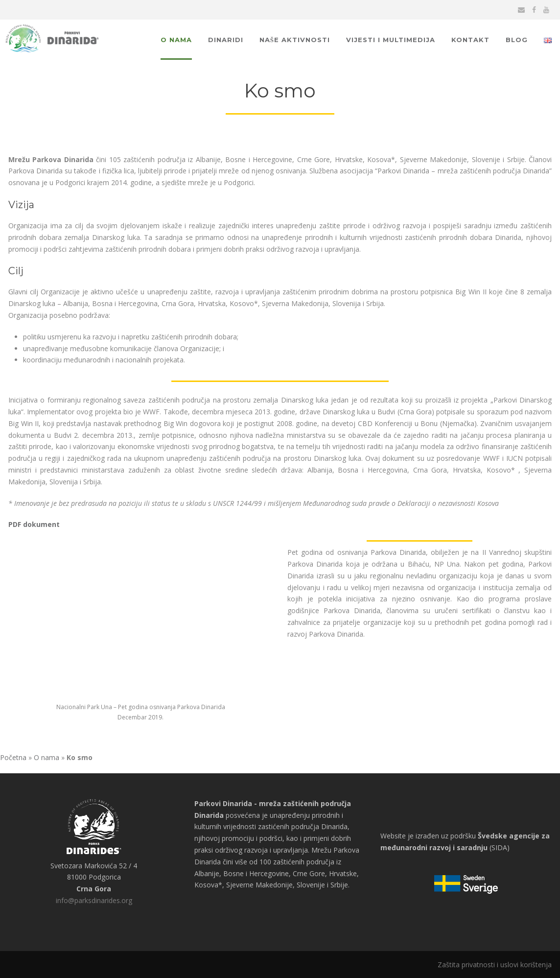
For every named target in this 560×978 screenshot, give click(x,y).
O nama (176, 40)
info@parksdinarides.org (94, 900)
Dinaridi (226, 40)
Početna (13, 757)
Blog (517, 40)
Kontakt (470, 40)
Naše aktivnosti (295, 40)
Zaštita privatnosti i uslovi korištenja (495, 965)
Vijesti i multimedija (391, 40)
